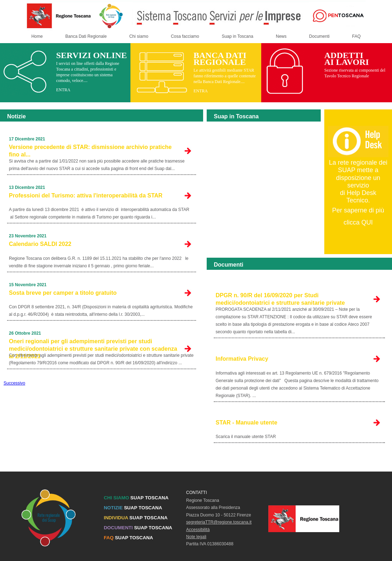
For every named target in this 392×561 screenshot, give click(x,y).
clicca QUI (358, 222)
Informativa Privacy (242, 359)
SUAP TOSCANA (136, 498)
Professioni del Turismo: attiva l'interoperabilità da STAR (86, 195)
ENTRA (63, 90)
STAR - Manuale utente (246, 423)
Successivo (14, 383)
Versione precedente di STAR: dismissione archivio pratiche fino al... (90, 151)
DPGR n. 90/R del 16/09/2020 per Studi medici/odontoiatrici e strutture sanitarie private (280, 299)
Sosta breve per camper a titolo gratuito (63, 293)
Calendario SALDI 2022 (40, 244)
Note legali (196, 537)
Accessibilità (198, 530)
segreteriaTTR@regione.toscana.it (219, 522)
